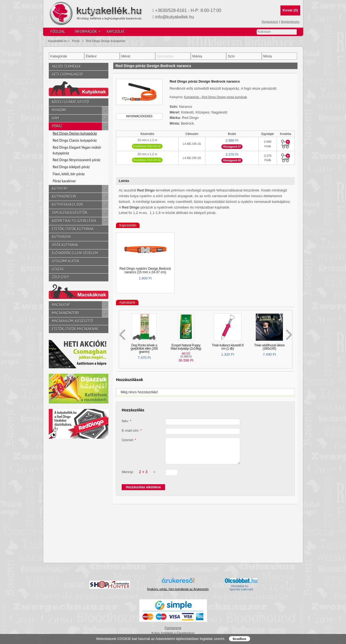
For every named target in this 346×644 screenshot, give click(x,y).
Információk (88, 32)
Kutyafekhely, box (80, 205)
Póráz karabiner (64, 181)
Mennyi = (138, 477)
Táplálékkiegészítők (80, 213)
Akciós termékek (67, 66)
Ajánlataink (127, 303)
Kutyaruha (62, 237)
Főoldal (58, 32)
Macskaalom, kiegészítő (73, 321)
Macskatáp (80, 305)
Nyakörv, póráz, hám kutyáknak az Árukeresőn (178, 589)
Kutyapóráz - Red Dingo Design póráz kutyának (215, 97)
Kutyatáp (80, 189)
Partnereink (173, 628)
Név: (126, 421)
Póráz (76, 41)
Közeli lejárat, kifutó (71, 102)
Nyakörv (80, 110)
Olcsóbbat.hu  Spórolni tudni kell (241, 588)
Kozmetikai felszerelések (80, 221)
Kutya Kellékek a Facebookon (173, 633)
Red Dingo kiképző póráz (71, 167)
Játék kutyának (65, 245)
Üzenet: (129, 440)
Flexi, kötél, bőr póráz (69, 174)
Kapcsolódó (128, 225)
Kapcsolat (116, 32)
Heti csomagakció (67, 74)
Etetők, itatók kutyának (73, 229)
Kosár (290, 10)
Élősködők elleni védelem (75, 253)
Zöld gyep (61, 277)
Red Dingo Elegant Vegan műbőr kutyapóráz (77, 150)
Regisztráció (270, 22)
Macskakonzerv (80, 313)
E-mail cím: (132, 430)
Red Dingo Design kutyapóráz (106, 41)
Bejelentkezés (290, 22)
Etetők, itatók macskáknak (75, 329)
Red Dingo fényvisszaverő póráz (77, 160)
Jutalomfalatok (66, 261)
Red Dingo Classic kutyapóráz (75, 140)
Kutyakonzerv (80, 197)
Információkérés (139, 116)
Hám (80, 118)
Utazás (58, 269)
